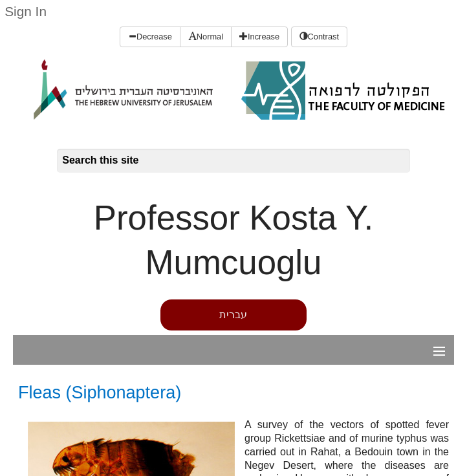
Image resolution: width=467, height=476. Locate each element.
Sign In (26, 11)
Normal (206, 37)
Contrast (319, 37)
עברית (233, 315)
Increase (259, 37)
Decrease (150, 37)
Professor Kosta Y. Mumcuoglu (234, 240)
